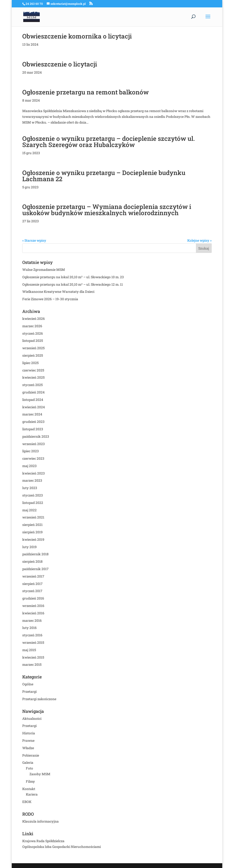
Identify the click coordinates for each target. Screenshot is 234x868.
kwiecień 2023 (34, 473)
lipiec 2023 (31, 451)
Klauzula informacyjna (40, 821)
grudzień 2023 (33, 422)
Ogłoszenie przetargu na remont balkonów (86, 92)
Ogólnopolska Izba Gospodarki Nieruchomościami (62, 847)
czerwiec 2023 (33, 458)
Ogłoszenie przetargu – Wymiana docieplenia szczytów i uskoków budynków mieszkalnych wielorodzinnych (107, 210)
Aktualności (32, 718)
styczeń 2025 (32, 385)
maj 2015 (29, 650)
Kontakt (29, 789)
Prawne (28, 740)
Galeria (28, 762)
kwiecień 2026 (34, 319)
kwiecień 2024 (34, 407)
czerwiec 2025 (33, 370)
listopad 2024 (33, 400)
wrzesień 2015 (33, 642)
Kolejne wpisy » (200, 240)
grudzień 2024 (33, 392)
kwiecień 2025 (33, 377)
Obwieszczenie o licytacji (60, 64)
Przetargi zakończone (39, 699)
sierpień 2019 (32, 532)
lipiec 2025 (30, 363)
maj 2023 (29, 466)
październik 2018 (35, 554)
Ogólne (28, 684)
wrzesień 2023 (34, 444)
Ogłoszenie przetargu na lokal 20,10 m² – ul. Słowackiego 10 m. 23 (73, 277)
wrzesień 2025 (33, 348)
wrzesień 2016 (33, 606)
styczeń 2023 (33, 495)
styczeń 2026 (33, 333)
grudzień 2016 (33, 598)
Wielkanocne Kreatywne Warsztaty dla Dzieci (58, 292)
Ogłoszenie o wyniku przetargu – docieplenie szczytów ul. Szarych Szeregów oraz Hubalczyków (108, 142)
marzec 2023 (32, 480)
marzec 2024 (32, 414)
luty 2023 (30, 488)
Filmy (30, 781)
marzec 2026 (32, 326)
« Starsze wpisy (34, 240)
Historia (29, 733)
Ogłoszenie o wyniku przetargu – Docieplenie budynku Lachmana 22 (104, 176)
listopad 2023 (33, 429)
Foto (29, 768)
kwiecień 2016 (33, 613)
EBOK (27, 802)
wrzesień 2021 (33, 517)
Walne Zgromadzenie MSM (44, 270)
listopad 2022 (33, 503)
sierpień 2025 (33, 355)
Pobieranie (31, 755)
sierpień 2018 (32, 561)
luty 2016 (29, 628)
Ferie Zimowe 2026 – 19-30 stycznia (50, 299)
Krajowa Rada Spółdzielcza (43, 841)
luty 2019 (29, 547)
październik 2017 (35, 569)
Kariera (32, 794)
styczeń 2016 (32, 635)
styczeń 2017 (32, 591)
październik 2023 (36, 436)
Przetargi (29, 691)
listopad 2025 (33, 341)
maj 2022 (29, 510)
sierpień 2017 (32, 584)
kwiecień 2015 (33, 657)
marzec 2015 (32, 664)
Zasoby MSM (40, 774)
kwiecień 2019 (33, 539)
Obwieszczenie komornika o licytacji (77, 36)
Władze (28, 748)
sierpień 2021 (32, 525)
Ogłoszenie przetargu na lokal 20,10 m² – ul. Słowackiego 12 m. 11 (73, 284)
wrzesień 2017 (33, 576)
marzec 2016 (32, 620)
